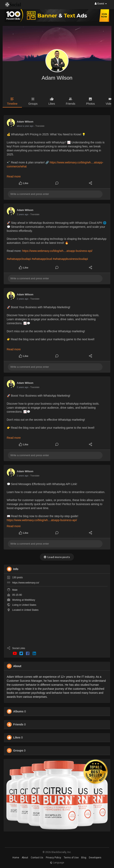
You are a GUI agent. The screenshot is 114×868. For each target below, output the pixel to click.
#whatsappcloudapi (19, 259)
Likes (17, 737)
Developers (95, 858)
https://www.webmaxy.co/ (26, 583)
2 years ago (23, 214)
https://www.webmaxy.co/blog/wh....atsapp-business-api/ (57, 251)
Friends (18, 724)
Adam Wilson (57, 78)
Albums (18, 711)
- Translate (39, 126)
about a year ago (25, 126)
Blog (84, 858)
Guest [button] (101, 4)
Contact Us (37, 858)
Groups (18, 751)
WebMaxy (30, 600)
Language (57, 863)
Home (16, 858)
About (25, 858)
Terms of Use (71, 858)
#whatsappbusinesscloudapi (70, 259)
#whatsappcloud (42, 259)
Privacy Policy (53, 858)
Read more (14, 176)
